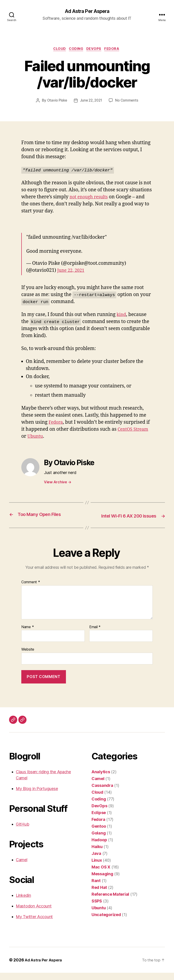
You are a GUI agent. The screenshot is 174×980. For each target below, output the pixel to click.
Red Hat (99, 895)
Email (95, 634)
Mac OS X (101, 874)
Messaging (102, 881)
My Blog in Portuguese (37, 796)
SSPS (97, 908)
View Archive (58, 483)
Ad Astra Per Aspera (87, 11)
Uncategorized (106, 922)
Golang (99, 840)
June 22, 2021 (91, 102)
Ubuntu (36, 438)
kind (122, 316)
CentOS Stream (134, 431)
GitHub (22, 831)
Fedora (115, 50)
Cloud (58, 50)
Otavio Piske (56, 102)
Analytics (101, 779)
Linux (97, 867)
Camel (22, 867)
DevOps (96, 50)
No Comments (128, 102)
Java (96, 861)
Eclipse (99, 820)
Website (28, 657)
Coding (76, 50)
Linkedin (23, 903)
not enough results (91, 198)
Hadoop (99, 847)
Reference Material (110, 901)
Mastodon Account (34, 913)
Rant (96, 888)
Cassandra (102, 793)
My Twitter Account (34, 924)
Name (28, 634)
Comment (31, 590)
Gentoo (99, 833)
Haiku (97, 854)
